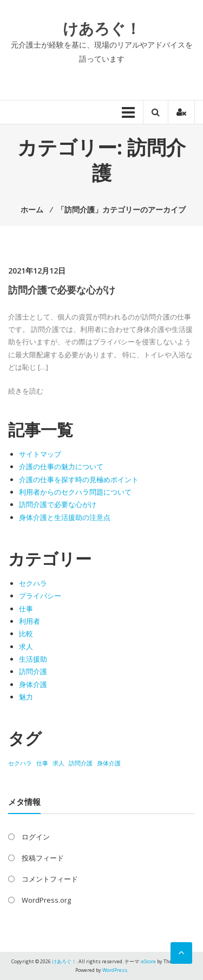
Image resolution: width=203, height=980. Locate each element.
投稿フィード (43, 858)
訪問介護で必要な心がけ (62, 290)
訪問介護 (33, 671)
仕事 (26, 609)
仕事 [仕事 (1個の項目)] (42, 763)
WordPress (115, 970)
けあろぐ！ (102, 28)
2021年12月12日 (37, 271)
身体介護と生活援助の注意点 (65, 517)
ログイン (36, 837)
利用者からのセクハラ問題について (75, 492)
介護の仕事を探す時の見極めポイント (79, 479)
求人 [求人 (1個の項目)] (58, 763)
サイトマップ (40, 454)
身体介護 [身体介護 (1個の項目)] (109, 763)
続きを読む (26, 391)
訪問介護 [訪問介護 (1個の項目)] (81, 763)
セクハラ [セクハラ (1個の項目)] (20, 763)
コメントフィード (50, 879)
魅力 (26, 697)
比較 (26, 634)
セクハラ (33, 583)
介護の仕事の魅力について (61, 466)
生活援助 (33, 659)
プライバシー (40, 596)
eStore (149, 961)
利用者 (30, 621)
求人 (26, 646)
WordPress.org (46, 900)
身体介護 (33, 684)
